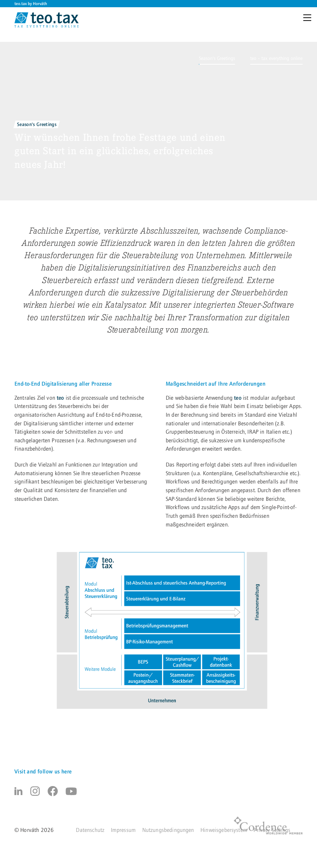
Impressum (123, 830)
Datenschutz (90, 830)
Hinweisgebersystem (224, 830)
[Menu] (309, 19)
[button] (217, 58)
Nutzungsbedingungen (168, 830)
